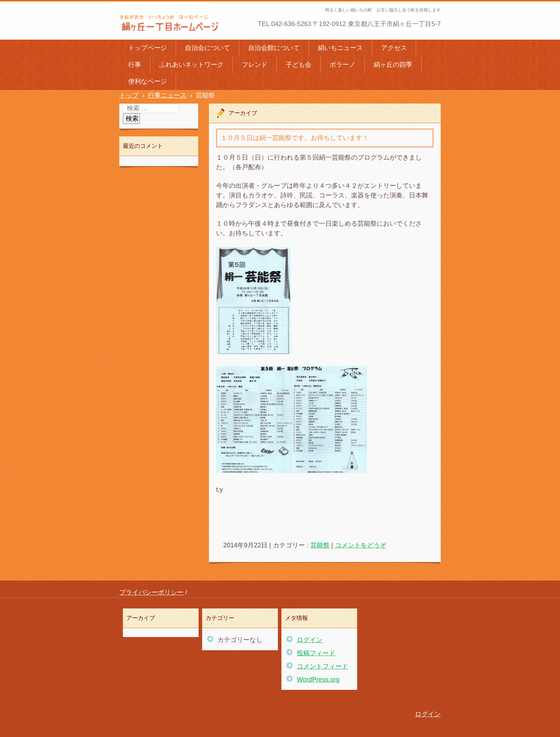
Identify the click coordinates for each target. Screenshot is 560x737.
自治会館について (274, 48)
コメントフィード (322, 666)
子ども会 (299, 65)
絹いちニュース (340, 48)
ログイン (310, 640)
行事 (135, 65)
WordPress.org (318, 680)
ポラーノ (342, 65)
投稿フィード (316, 653)
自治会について (207, 48)
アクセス (394, 48)
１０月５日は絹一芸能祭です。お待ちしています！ (295, 138)
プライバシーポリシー (151, 592)
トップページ (147, 48)
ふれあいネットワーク (191, 65)
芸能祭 (320, 545)
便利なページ (147, 81)
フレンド (255, 65)
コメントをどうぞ (361, 545)
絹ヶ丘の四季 (393, 65)
